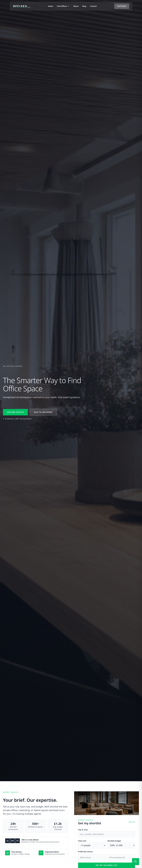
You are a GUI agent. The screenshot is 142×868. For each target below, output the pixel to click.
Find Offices (63, 6)
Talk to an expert (43, 412)
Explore (122, 6)
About (76, 6)
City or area (83, 830)
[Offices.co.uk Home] (22, 6)
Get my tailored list (107, 865)
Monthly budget (114, 841)
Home (50, 6)
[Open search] (136, 862)
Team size (82, 841)
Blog (84, 6)
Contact (93, 6)
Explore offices (15, 412)
